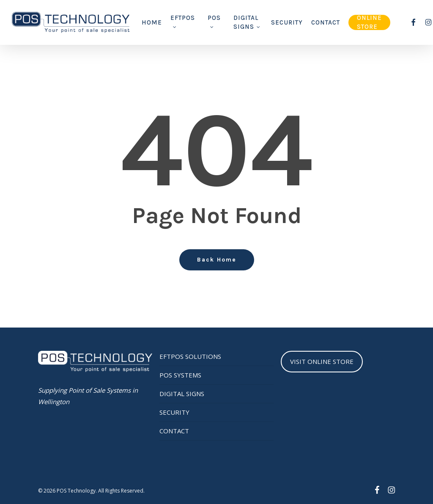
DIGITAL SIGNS (182, 394)
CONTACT (174, 431)
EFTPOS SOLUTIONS (190, 356)
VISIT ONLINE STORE (322, 361)
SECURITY (174, 412)
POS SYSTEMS (180, 375)
